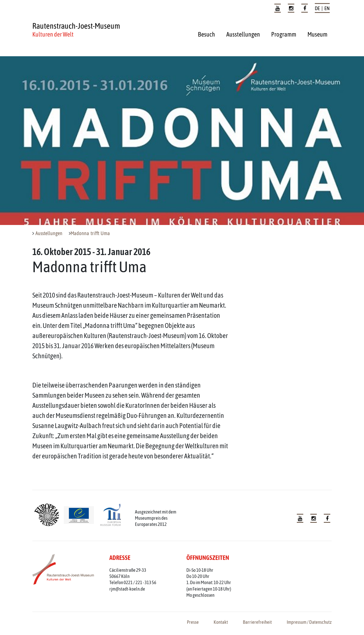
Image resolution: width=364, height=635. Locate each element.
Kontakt (221, 622)
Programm (284, 34)
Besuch (206, 34)
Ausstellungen (243, 34)
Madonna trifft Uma (90, 233)
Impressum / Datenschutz (309, 622)
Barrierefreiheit (257, 622)
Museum (317, 34)
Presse (193, 622)
